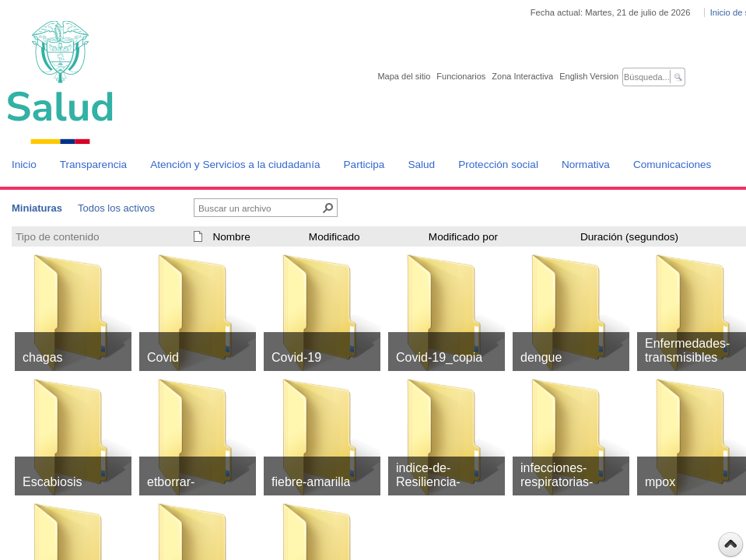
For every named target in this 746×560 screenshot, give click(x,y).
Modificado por (463, 237)
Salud (421, 164)
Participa (364, 164)
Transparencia (93, 164)
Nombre (231, 237)
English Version (589, 76)
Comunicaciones (672, 164)
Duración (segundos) (629, 237)
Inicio (24, 164)
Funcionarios (461, 76)
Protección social (498, 164)
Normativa (586, 164)
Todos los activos (116, 208)
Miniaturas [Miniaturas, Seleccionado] (37, 208)
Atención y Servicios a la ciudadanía (235, 164)
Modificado (334, 237)
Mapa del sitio (404, 76)
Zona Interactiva (522, 76)
